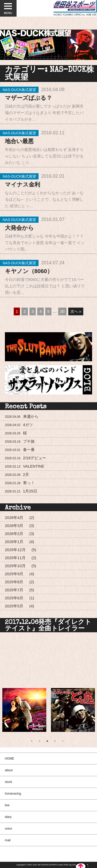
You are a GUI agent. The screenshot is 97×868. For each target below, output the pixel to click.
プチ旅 (20, 441)
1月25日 (21, 491)
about (9, 770)
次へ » (76, 311)
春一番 (20, 450)
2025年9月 (14, 574)
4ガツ (19, 425)
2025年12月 (15, 550)
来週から (22, 416)
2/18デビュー (25, 458)
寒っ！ (20, 483)
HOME (10, 759)
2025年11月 (15, 558)
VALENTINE (25, 466)
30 (62, 311)
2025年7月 (14, 590)
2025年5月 (14, 606)
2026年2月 (14, 534)
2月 (17, 474)
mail (8, 840)
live (7, 805)
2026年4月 (14, 518)
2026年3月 (14, 526)
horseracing (13, 794)
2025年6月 (14, 598)
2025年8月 (14, 582)
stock (9, 782)
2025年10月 (15, 566)
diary (8, 817)
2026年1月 (14, 542)
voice (9, 829)
